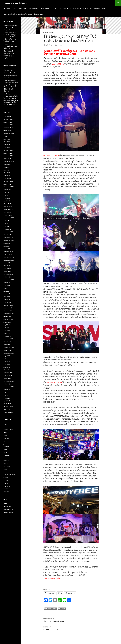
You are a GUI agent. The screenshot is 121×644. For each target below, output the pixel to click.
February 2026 (8, 119)
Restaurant (7, 455)
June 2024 (7, 170)
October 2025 (8, 131)
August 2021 (7, 243)
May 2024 (7, 173)
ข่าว (52, 32)
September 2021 (9, 240)
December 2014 (9, 412)
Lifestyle (47, 32)
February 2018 (8, 305)
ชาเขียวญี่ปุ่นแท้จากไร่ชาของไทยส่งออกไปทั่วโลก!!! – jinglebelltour (11, 96)
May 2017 (7, 330)
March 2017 (7, 336)
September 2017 (9, 319)
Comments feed (8, 509)
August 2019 (7, 283)
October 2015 (8, 384)
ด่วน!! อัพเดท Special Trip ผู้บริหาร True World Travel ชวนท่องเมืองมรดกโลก (82, 8)
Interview (6, 438)
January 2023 (8, 207)
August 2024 (7, 164)
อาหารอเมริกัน (8, 486)
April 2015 (7, 401)
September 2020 (9, 260)
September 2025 (9, 133)
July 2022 (7, 221)
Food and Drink (8, 430)
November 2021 (9, 238)
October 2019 (8, 277)
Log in (5, 504)
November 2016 (9, 347)
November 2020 (9, 257)
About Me (7, 8)
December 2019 (9, 271)
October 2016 (8, 350)
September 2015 (9, 387)
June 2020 (7, 263)
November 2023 (9, 187)
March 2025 (7, 147)
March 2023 (7, 204)
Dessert (6, 424)
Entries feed (7, 506)
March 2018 (7, 302)
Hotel (5, 435)
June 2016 (7, 361)
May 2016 (7, 364)
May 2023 (7, 198)
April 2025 (7, 145)
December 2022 (9, 209)
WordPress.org (8, 512)
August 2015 (7, 390)
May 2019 (7, 285)
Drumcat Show (51, 609)
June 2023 (7, 195)
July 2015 (7, 392)
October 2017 (8, 316)
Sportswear (7, 466)
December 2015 (9, 378)
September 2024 (9, 161)
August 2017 (7, 322)
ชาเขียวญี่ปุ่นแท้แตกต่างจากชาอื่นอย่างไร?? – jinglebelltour (11, 83)
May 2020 (7, 266)
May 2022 (7, 226)
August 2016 (7, 356)
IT (4, 441)
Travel (5, 469)
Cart (15, 8)
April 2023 (7, 201)
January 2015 (8, 409)
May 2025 (7, 142)
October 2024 (8, 159)
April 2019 (7, 288)
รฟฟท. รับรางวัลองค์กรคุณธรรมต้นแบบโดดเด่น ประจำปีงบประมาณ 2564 (24, 14)
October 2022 (8, 215)
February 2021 (8, 252)
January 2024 (8, 184)
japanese (6, 444)
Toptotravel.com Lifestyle (16, 3)
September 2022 (9, 218)
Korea (5, 449)
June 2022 (7, 223)
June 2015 (7, 395)
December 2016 (9, 345)
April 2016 (7, 367)
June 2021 (7, 249)
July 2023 (7, 192)
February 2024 (8, 181)
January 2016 (8, 376)
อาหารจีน (6, 483)
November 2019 (9, 274)
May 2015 (7, 398)
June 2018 (7, 294)
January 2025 (8, 153)
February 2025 (8, 150)
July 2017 (7, 325)
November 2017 (9, 314)
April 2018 (7, 299)
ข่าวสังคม (7, 478)
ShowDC (62, 609)
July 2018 (7, 291)
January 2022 (8, 235)
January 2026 (8, 122)
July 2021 (7, 246)
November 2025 (9, 128)
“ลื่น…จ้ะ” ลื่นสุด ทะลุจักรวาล (71, 620)
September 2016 (9, 353)
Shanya (59, 45)
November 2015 (9, 381)
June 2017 (7, 328)
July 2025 (7, 136)
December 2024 (9, 156)
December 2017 (9, 311)
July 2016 (7, 359)
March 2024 (7, 178)
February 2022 (8, 232)
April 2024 (7, 176)
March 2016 (7, 370)
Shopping (6, 461)
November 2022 (9, 212)
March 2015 (7, 404)
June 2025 (7, 139)
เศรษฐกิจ (6, 492)
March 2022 (7, 229)
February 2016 (8, 373)
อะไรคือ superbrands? (71, 628)
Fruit (5, 433)
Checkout (23, 8)
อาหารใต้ (6, 489)
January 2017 (8, 342)
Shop (54, 8)
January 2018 (8, 308)
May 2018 (7, 297)
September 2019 (9, 280)
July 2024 (7, 167)
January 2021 (8, 254)
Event (5, 427)
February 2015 (8, 406)
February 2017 (8, 339)
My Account (34, 8)
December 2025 (9, 125)
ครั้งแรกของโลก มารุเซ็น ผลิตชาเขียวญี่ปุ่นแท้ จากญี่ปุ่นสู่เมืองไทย (11, 102)
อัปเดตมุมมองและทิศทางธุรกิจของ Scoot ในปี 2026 (10, 46)
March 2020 (7, 268)
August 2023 (7, 190)
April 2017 (7, 333)
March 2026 (7, 116)
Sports (6, 463)
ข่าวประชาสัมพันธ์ (9, 475)
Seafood (6, 458)
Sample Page (45, 8)
